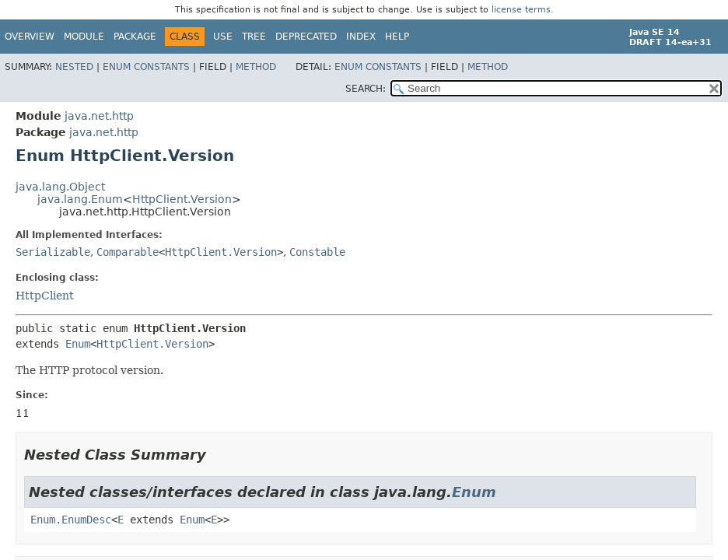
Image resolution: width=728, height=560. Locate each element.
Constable (317, 252)
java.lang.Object (60, 187)
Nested (74, 67)
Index (361, 37)
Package (135, 37)
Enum (78, 344)
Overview (30, 37)
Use (223, 37)
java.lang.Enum (80, 199)
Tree (254, 37)
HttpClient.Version (182, 199)
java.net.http (99, 116)
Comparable (128, 252)
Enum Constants (146, 67)
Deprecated (306, 37)
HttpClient (45, 296)
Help (397, 37)
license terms (521, 10)
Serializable (53, 252)
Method (256, 67)
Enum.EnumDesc (71, 520)
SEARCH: (366, 89)
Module (84, 37)
